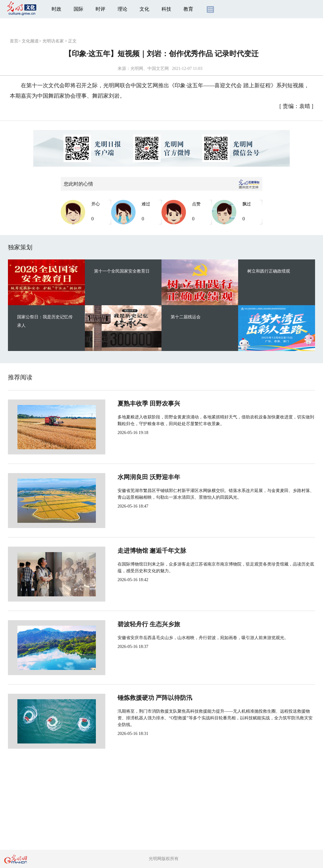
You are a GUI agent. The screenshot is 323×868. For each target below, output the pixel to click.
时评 (100, 9)
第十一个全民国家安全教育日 (122, 271)
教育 (188, 9)
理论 (122, 9)
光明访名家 (53, 41)
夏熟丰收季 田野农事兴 (128, 403)
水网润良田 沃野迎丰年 (128, 477)
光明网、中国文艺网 (150, 69)
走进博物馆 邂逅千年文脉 (131, 551)
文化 (144, 9)
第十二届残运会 (186, 317)
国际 (78, 9)
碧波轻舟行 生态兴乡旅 (128, 624)
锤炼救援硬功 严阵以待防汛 (134, 698)
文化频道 (30, 41)
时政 (56, 9)
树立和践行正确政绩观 (269, 271)
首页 (14, 41)
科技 (166, 9)
